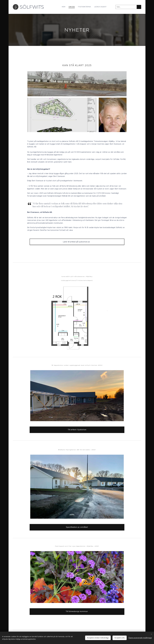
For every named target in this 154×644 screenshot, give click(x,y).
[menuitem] (97, 7)
